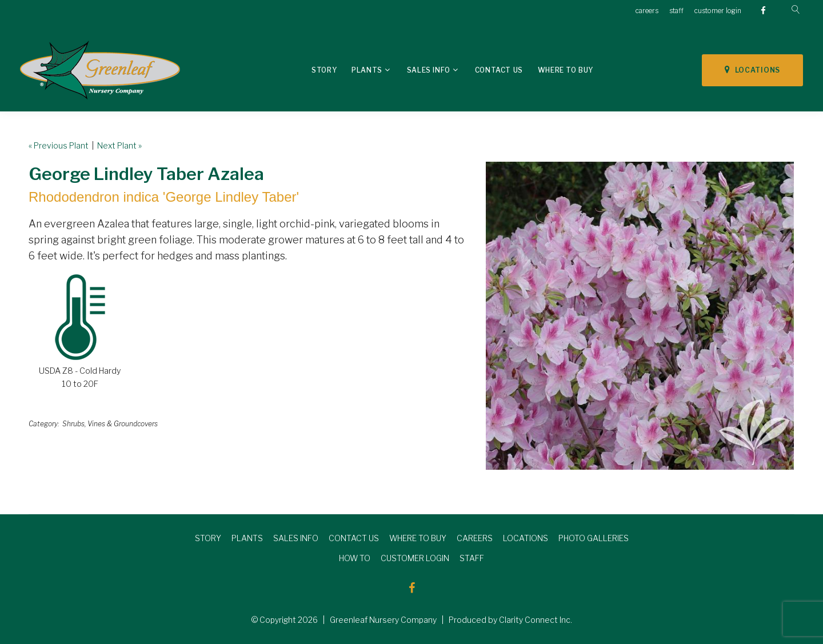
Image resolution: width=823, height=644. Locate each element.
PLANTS (247, 538)
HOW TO (355, 558)
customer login (718, 11)
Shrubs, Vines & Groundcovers (110, 424)
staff (676, 11)
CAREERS (475, 538)
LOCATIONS (752, 70)
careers (647, 11)
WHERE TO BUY (418, 538)
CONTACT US (354, 538)
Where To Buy (566, 70)
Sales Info (429, 70)
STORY (208, 538)
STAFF (472, 558)
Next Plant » (119, 145)
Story (324, 70)
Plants (367, 70)
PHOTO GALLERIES (594, 538)
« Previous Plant (59, 145)
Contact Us (499, 70)
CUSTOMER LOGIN (415, 558)
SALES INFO (296, 538)
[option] (640, 316)
